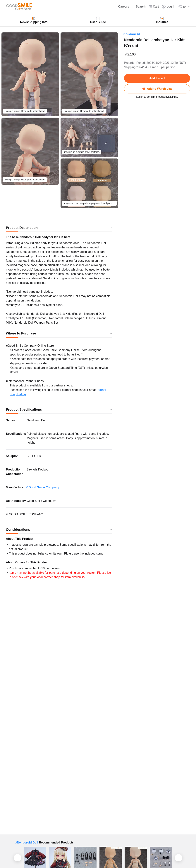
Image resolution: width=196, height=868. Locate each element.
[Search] (139, 7)
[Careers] (121, 7)
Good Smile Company (44, 487)
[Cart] (154, 7)
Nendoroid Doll (133, 34)
